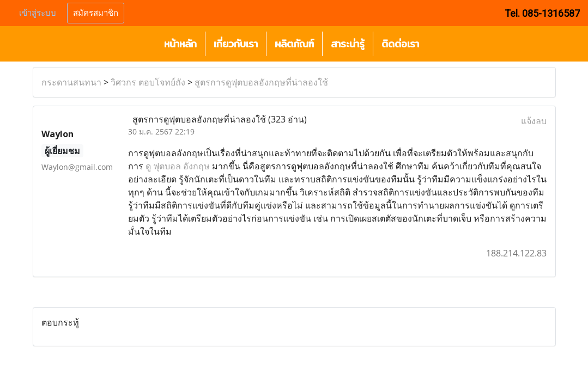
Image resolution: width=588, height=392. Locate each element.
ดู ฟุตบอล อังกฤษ (178, 166)
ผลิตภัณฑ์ (294, 44)
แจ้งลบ (534, 121)
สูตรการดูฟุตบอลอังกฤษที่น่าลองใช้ (261, 82)
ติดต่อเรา (400, 44)
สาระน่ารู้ (348, 44)
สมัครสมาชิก (96, 13)
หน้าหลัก (180, 44)
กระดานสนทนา (71, 82)
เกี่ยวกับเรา (236, 44)
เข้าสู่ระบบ (38, 13)
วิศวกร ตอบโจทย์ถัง (148, 82)
